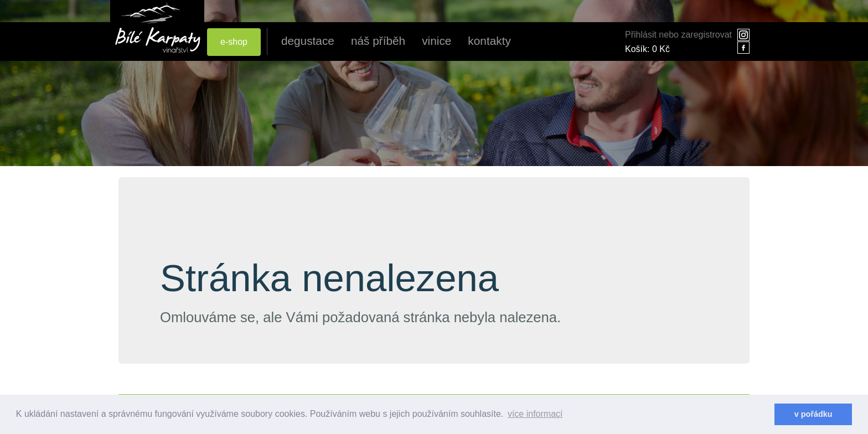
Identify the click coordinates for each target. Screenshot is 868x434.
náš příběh (378, 41)
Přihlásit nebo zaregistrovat (678, 35)
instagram (743, 35)
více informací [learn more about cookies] (535, 414)
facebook (743, 48)
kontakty (489, 41)
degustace (308, 41)
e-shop (234, 42)
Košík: (647, 49)
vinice (436, 41)
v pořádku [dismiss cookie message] (813, 414)
